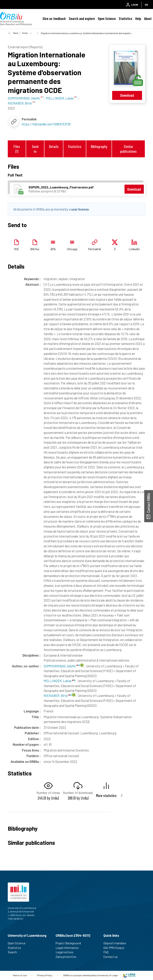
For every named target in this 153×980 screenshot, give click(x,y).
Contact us (112, 957)
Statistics (126, 19)
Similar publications (128, 149)
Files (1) (17, 149)
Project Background (70, 943)
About (148, 19)
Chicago (72, 249)
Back (16, 33)
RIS (16, 249)
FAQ (108, 952)
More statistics (106, 795)
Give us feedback (54, 19)
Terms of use (20, 975)
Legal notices (66, 952)
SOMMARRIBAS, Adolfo (62, 666)
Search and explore (82, 19)
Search (14, 952)
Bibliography (99, 146)
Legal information (69, 948)
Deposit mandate (116, 943)
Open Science (107, 19)
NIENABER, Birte (58, 695)
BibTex (35, 249)
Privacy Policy (45, 975)
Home (25, 33)
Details (54, 146)
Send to (35, 149)
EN (146, 5)
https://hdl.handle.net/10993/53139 (46, 124)
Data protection (68, 957)
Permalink (95, 249)
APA (53, 249)
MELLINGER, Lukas (59, 681)
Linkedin (134, 249)
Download (127, 95)
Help (138, 19)
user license (80, 209)
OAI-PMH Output (116, 948)
